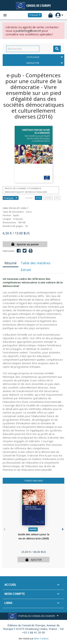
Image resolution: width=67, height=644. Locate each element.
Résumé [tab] (11, 263)
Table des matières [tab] (36, 263)
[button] (62, 528)
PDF (57, 198)
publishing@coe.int (28, 31)
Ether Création (41, 639)
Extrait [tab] (26, 270)
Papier (48, 198)
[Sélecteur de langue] (36, 15)
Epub (38, 198)
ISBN (5, 208)
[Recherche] (23, 49)
